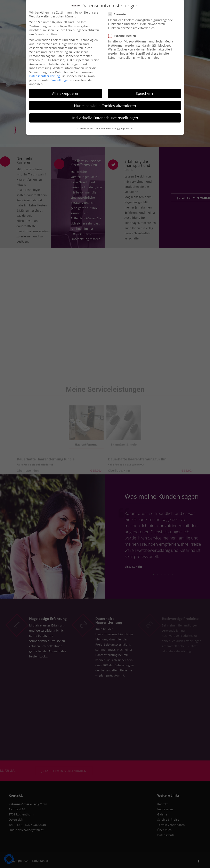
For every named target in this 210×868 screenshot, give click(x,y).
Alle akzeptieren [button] (66, 93)
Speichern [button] (144, 93)
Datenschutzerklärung (45, 76)
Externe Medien (123, 36)
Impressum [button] (127, 128)
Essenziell (119, 14)
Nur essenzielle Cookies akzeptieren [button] (105, 106)
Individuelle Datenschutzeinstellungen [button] (105, 118)
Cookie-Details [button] (85, 128)
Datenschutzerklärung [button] (107, 128)
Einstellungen (60, 80)
